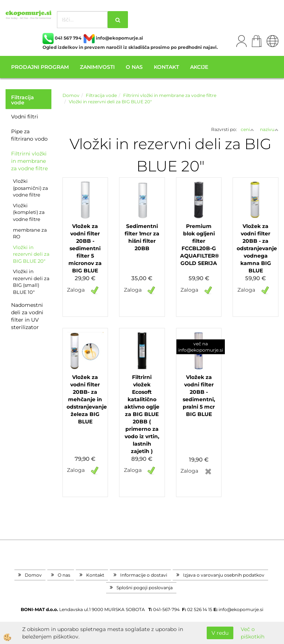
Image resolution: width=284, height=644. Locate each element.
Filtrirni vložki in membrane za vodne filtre (29, 161)
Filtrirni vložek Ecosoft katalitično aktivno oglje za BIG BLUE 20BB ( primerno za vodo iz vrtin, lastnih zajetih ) (142, 414)
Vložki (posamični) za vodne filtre (31, 188)
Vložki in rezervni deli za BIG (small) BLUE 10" (31, 282)
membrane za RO (30, 233)
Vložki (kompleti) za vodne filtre (29, 212)
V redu (220, 633)
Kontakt (166, 67)
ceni (247, 129)
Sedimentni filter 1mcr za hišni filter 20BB (142, 237)
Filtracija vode (101, 95)
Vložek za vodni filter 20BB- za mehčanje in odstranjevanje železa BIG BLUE (85, 399)
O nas (134, 67)
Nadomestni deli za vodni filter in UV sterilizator (27, 316)
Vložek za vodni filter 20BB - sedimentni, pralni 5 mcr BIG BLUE (199, 396)
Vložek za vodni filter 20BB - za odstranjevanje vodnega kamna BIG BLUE (256, 248)
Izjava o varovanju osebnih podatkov (224, 575)
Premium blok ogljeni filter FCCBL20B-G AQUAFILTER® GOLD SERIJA (199, 245)
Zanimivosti (97, 67)
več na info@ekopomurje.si (201, 347)
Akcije (199, 67)
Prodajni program (40, 67)
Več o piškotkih (253, 633)
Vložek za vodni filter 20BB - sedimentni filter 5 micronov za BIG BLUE (85, 248)
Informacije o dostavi (144, 575)
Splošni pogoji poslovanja (145, 588)
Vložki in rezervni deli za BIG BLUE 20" (31, 254)
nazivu (269, 129)
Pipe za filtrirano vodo (29, 135)
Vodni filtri (25, 117)
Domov (71, 95)
